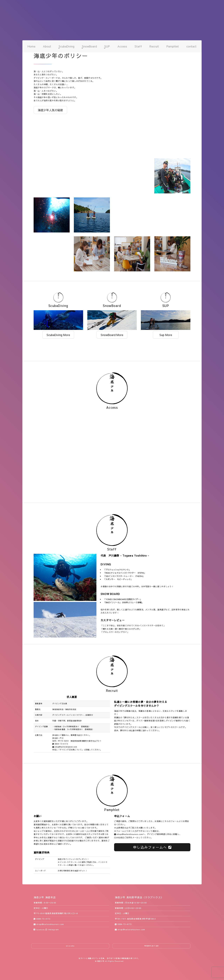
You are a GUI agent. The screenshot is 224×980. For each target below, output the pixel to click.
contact (191, 46)
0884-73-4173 (60, 744)
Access (122, 46)
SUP (107, 46)
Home (31, 46)
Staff (138, 46)
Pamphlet (173, 46)
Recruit (154, 46)
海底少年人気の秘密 (50, 110)
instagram (52, 929)
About (47, 46)
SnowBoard (89, 46)
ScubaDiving (66, 46)
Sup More (166, 335)
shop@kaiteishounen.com (65, 747)
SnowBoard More (112, 335)
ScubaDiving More (58, 335)
